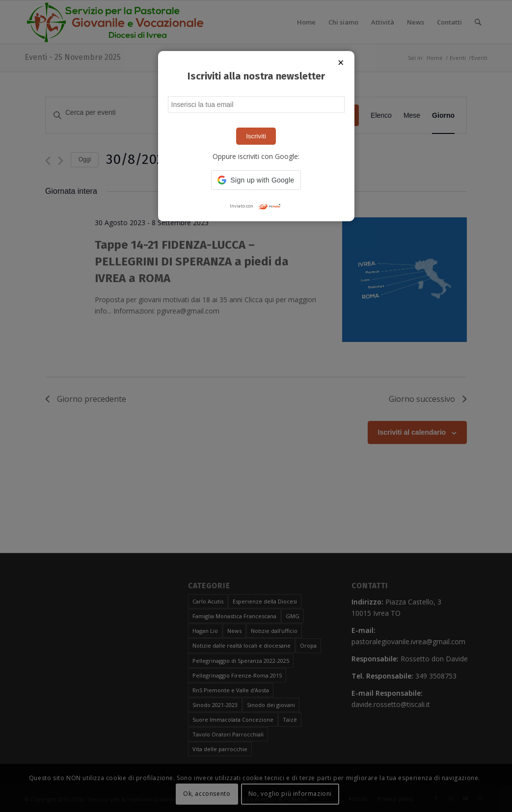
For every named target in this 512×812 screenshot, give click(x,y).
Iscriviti (256, 136)
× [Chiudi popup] (341, 63)
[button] (256, 180)
